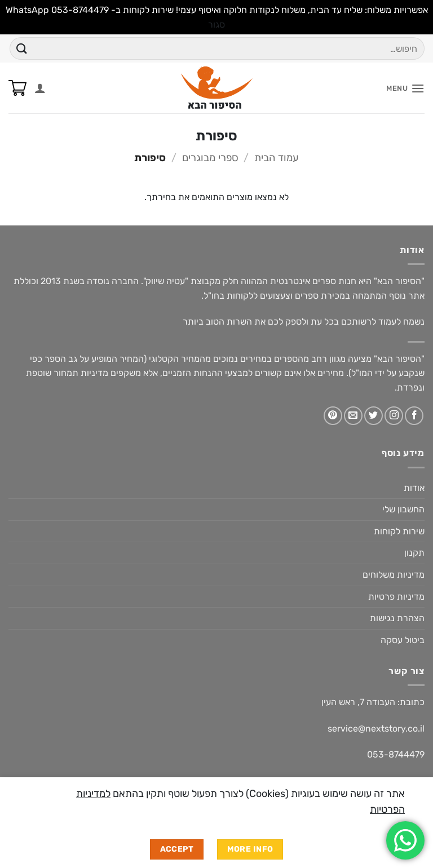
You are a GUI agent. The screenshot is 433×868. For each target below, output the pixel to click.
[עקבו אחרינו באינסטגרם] (394, 416)
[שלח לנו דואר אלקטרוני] (353, 416)
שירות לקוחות (399, 531)
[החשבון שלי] (40, 88)
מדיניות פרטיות (396, 597)
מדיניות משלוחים (394, 575)
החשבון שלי (403, 509)
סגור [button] (216, 25)
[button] (405, 88)
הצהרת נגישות (397, 618)
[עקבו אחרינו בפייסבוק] (414, 416)
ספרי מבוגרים (210, 158)
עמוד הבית (277, 158)
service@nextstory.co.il (376, 728)
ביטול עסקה (403, 640)
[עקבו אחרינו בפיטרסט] (333, 416)
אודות (414, 488)
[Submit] (22, 49)
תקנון (414, 553)
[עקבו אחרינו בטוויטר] (374, 416)
